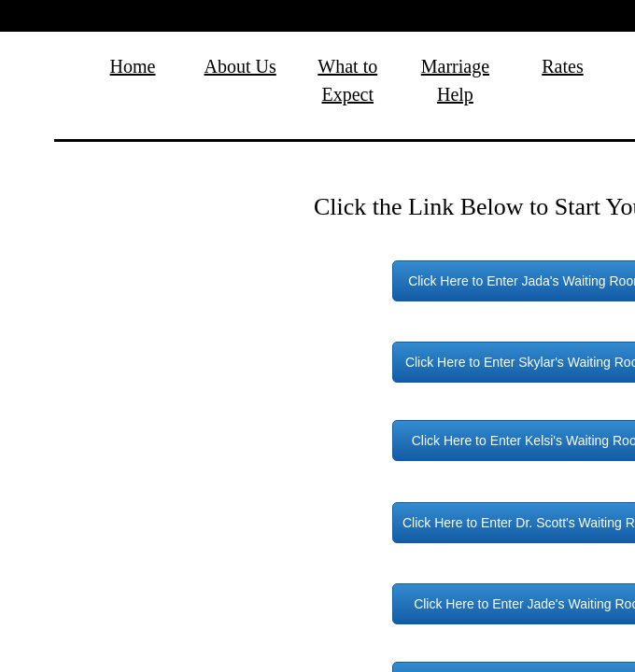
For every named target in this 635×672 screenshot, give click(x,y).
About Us (240, 66)
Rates (562, 66)
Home (133, 66)
